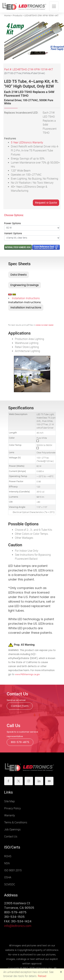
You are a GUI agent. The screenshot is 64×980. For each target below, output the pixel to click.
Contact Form (20, 706)
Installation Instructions (26, 298)
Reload (42, 976)
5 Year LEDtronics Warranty (27, 142)
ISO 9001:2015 (13, 870)
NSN (7, 863)
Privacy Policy (12, 808)
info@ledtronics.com (18, 926)
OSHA (8, 877)
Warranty (10, 815)
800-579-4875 (20, 742)
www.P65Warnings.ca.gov (27, 674)
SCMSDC (10, 884)
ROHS (8, 856)
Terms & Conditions (16, 822)
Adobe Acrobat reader (44, 325)
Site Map (9, 801)
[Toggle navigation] (54, 6)
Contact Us (11, 837)
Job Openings (12, 829)
